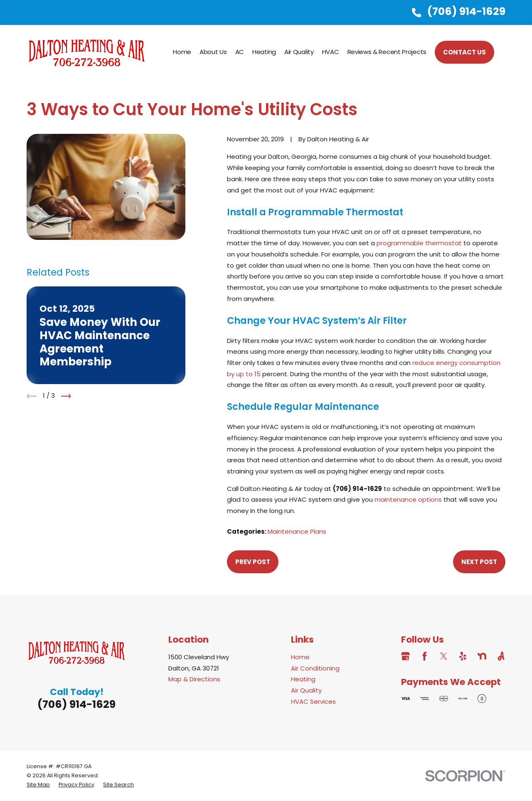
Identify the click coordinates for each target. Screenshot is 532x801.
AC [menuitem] (240, 52)
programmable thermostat (419, 243)
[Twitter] (444, 656)
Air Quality (306, 690)
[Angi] (501, 656)
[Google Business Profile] (405, 656)
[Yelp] (463, 656)
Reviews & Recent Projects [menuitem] (387, 52)
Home (300, 657)
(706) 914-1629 (466, 11)
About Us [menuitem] (213, 52)
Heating (303, 679)
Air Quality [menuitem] (299, 52)
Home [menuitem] (182, 52)
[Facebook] (425, 656)
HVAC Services (313, 701)
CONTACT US (464, 52)
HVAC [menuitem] (331, 52)
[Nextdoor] (482, 656)
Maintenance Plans (297, 531)
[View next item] (66, 396)
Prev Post (253, 562)
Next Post (479, 562)
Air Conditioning (315, 668)
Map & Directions (194, 679)
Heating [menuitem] (264, 52)
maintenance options (408, 499)
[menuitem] (38, 785)
